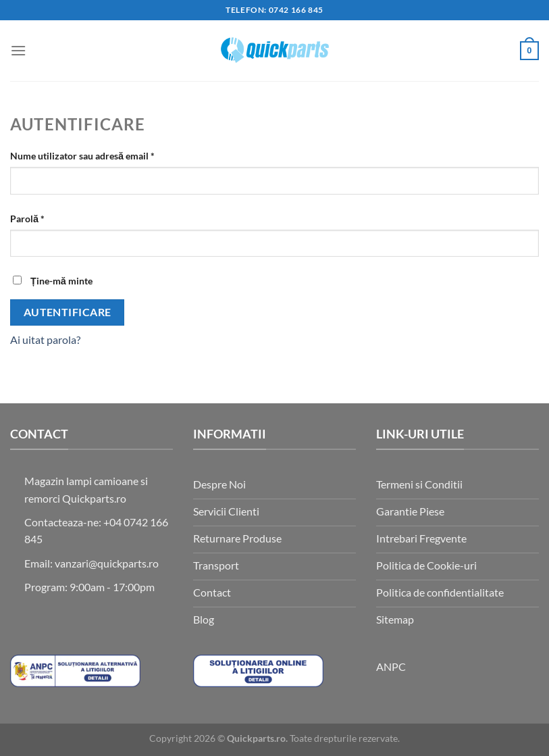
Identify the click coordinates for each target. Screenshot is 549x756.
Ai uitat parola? (45, 339)
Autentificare (68, 312)
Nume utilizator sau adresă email (106, 155)
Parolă (51, 218)
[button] (18, 50)
